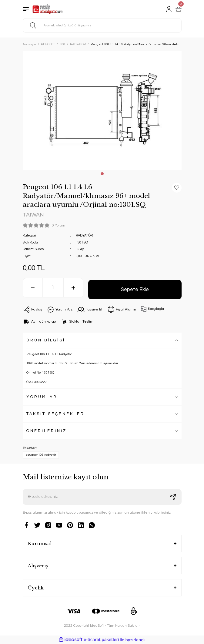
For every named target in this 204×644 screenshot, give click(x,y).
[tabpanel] (102, 110)
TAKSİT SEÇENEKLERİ (57, 414)
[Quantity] (53, 288)
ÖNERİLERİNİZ (47, 431)
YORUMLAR (42, 397)
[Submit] (173, 497)
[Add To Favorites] (177, 188)
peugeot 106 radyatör (41, 455)
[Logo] (48, 9)
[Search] (102, 25)
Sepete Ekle (135, 289)
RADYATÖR (84, 235)
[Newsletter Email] (102, 497)
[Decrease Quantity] (33, 288)
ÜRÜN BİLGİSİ (46, 340)
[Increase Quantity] (73, 288)
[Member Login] (169, 9)
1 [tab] (102, 174)
